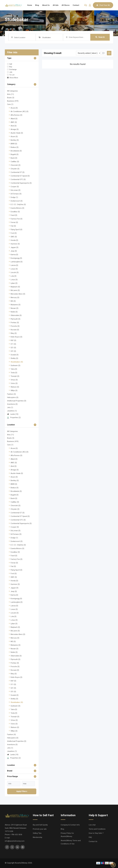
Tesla (14, 373)
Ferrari (14, 222)
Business (13, 101)
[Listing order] (88, 53)
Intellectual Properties (17, 401)
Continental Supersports (21, 183)
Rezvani (15, 330)
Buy (11, 67)
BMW (14, 144)
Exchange (13, 69)
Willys (14, 390)
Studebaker (17, 362)
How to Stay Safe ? (96, 833)
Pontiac (15, 323)
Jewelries (12, 411)
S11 (13, 344)
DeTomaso (16, 194)
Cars (10, 104)
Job (11, 72)
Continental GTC (18, 179)
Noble (14, 312)
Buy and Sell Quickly (40, 825)
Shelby (14, 358)
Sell (11, 64)
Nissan (14, 308)
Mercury (15, 297)
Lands (13, 414)
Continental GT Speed (20, 176)
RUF (13, 340)
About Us (46, 5)
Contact (76, 5)
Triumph (15, 376)
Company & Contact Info (70, 825)
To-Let (12, 75)
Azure (14, 137)
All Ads (56, 5)
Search (100, 37)
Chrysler (15, 169)
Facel (14, 215)
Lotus (14, 280)
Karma (14, 255)
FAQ (90, 837)
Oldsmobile (16, 315)
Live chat (92, 825)
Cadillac (15, 162)
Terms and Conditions (97, 829)
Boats (11, 98)
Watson (15, 387)
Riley (14, 333)
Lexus (14, 269)
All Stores (66, 5)
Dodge (14, 197)
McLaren (15, 290)
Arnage (15, 129)
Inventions (12, 404)
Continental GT (18, 172)
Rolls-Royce (16, 337)
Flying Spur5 (16, 230)
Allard (14, 119)
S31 (13, 351)
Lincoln (15, 272)
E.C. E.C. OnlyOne (18, 204)
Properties (14, 417)
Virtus (14, 380)
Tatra (14, 369)
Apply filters (22, 791)
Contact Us (93, 841)
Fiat (13, 226)
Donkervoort (17, 201)
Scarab (15, 355)
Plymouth (15, 319)
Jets (10, 407)
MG (13, 301)
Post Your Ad (103, 5)
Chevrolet (15, 165)
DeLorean (15, 190)
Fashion (11, 394)
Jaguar (14, 247)
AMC (14, 122)
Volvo (14, 383)
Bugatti (15, 154)
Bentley (15, 140)
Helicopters (13, 397)
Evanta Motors (17, 208)
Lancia (14, 265)
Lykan (14, 283)
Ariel (14, 126)
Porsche (15, 326)
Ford (14, 233)
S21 (13, 348)
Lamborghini (17, 262)
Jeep (14, 251)
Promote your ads (40, 829)
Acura (14, 108)
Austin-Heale (17, 133)
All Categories (12, 91)
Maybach (15, 287)
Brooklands (16, 151)
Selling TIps (37, 833)
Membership (38, 837)
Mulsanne (15, 305)
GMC (14, 237)
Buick (14, 158)
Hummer (15, 244)
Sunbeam (15, 365)
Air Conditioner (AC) (19, 111)
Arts (10, 94)
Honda (14, 240)
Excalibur (15, 212)
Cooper (15, 187)
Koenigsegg (16, 258)
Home (30, 5)
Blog (37, 5)
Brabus (15, 147)
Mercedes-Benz (18, 294)
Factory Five (16, 219)
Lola (13, 276)
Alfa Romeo (16, 115)
